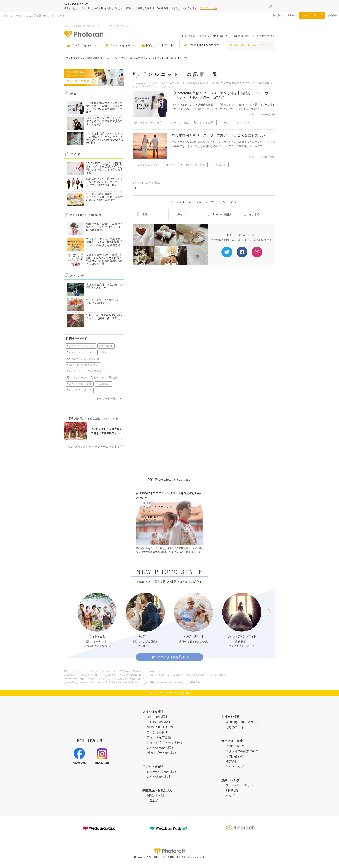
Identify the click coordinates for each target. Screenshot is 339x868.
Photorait (169, 851)
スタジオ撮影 (204, 123)
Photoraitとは (235, 746)
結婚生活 (95, 371)
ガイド (76, 154)
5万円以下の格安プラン (83, 365)
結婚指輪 (332, 15)
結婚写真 (105, 346)
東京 (103, 352)
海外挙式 (292, 15)
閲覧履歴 (241, 36)
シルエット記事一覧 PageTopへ (173, 693)
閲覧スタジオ (156, 796)
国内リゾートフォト (157, 45)
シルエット (242, 123)
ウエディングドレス (81, 352)
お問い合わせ (235, 756)
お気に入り (154, 801)
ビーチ (171, 165)
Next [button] (267, 612)
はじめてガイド (264, 36)
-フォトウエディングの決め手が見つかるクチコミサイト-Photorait (83, 34)
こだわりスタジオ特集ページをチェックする (92, 447)
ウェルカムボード (79, 390)
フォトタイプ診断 (159, 737)
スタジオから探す (159, 777)
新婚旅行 (103, 384)
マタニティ (75, 371)
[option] (97, 621)
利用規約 (232, 790)
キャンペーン (77, 378)
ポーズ (223, 123)
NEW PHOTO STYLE (201, 45)
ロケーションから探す (162, 772)
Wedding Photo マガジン (249, 45)
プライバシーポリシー (241, 785)
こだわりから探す (159, 722)
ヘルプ (230, 796)
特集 (74, 94)
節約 (113, 378)
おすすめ (77, 275)
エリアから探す (157, 717)
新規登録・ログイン (195, 36)
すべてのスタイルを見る (170, 657)
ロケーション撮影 (177, 123)
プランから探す (157, 732)
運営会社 (232, 761)
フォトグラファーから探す (165, 742)
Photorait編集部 (86, 215)
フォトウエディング (312, 15)
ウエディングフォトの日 (83, 359)
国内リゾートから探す (162, 753)
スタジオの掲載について (242, 751)
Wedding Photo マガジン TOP (204, 202)
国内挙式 (278, 15)
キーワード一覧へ (107, 399)
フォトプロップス (79, 384)
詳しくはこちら (209, 8)
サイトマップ (235, 766)
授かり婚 (98, 378)
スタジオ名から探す (160, 748)
